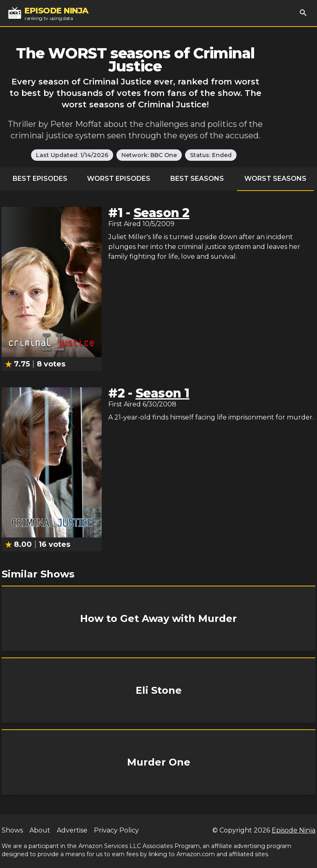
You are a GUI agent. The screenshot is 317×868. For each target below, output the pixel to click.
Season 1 (163, 393)
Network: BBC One (149, 155)
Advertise (72, 830)
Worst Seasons (275, 179)
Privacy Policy (116, 830)
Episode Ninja (294, 830)
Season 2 (162, 213)
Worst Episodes (119, 179)
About (40, 830)
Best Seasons (197, 179)
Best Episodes (40, 179)
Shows (12, 830)
